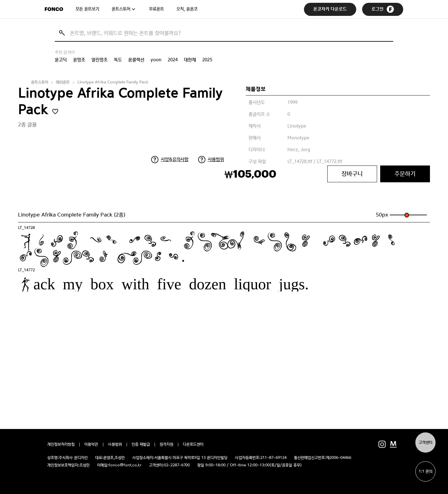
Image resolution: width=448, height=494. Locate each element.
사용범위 (216, 159)
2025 (207, 60)
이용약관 (91, 445)
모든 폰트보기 (87, 9)
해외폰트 (63, 82)
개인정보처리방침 (61, 445)
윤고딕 (61, 60)
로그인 (383, 9)
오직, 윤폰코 (187, 9)
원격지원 (166, 445)
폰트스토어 (121, 9)
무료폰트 (156, 9)
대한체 (190, 60)
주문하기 (405, 174)
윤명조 (79, 60)
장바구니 (352, 174)
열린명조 (100, 60)
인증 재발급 (141, 445)
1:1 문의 (426, 471)
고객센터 (426, 443)
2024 (173, 60)
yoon (156, 60)
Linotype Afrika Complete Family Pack (113, 82)
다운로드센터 (193, 445)
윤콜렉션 (136, 60)
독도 (118, 60)
